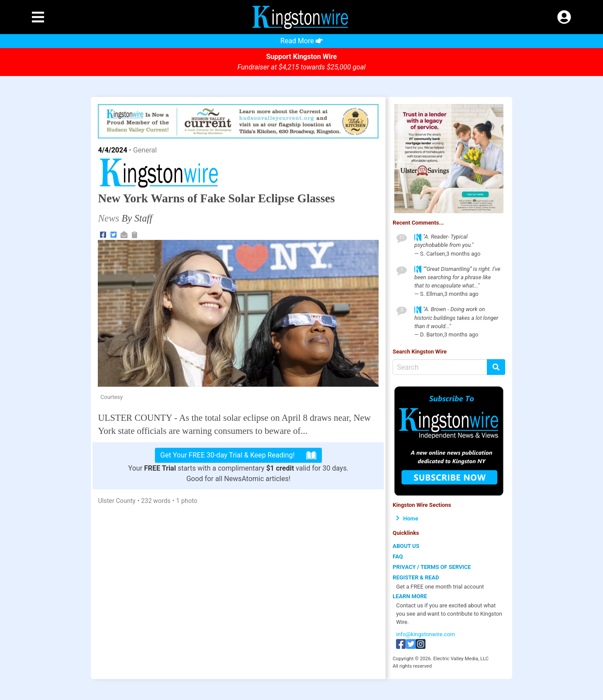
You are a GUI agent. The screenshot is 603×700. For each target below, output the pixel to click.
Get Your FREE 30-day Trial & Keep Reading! (238, 455)
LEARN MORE (410, 596)
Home (407, 518)
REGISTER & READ (416, 577)
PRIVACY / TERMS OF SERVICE (432, 567)
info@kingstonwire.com (426, 634)
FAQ (398, 556)
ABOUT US (406, 546)
